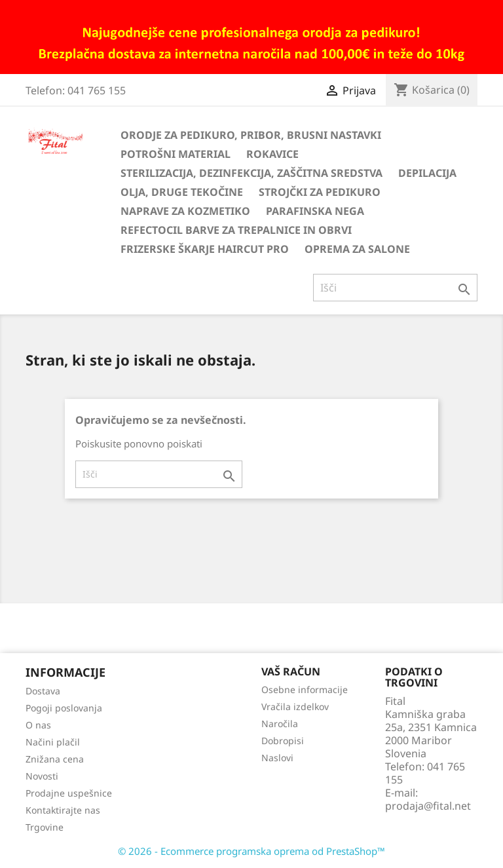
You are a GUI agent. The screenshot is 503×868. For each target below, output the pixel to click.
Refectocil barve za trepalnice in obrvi (236, 230)
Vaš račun (291, 671)
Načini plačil (53, 742)
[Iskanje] (395, 288)
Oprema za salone (357, 249)
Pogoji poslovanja (64, 708)
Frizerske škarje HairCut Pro (205, 249)
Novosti (42, 776)
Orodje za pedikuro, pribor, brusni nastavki (251, 135)
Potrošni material (176, 154)
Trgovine (45, 827)
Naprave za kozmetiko (185, 211)
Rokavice (272, 154)
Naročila (280, 724)
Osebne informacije (305, 689)
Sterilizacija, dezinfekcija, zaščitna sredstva (251, 173)
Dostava (43, 691)
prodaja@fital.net (428, 806)
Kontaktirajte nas (63, 810)
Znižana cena (55, 759)
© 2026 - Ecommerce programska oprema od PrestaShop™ (251, 851)
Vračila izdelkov (295, 707)
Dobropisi (283, 741)
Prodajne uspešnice (69, 793)
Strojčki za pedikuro (320, 192)
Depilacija (427, 173)
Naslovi (277, 758)
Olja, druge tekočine (182, 192)
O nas (38, 725)
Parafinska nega (315, 211)
